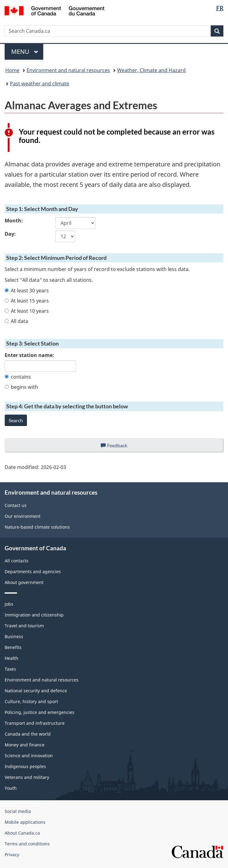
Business (14, 636)
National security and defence (36, 691)
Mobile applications (25, 822)
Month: (14, 221)
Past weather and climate (40, 84)
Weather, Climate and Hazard (151, 70)
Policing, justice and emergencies (40, 712)
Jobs (9, 604)
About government (24, 582)
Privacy (12, 855)
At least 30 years (27, 290)
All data (16, 321)
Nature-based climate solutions (37, 527)
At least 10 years (27, 311)
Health (11, 658)
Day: (10, 234)
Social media (18, 811)
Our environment (23, 516)
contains (18, 377)
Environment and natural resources (68, 70)
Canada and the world (28, 734)
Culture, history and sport (31, 701)
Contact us (16, 505)
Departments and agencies (33, 572)
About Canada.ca (22, 833)
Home (12, 70)
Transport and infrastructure (35, 723)
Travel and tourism (24, 626)
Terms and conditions (27, 844)
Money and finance (25, 745)
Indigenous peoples (25, 766)
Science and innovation (29, 756)
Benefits (13, 647)
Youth (11, 788)
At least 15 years (27, 301)
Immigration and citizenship (34, 615)
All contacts (17, 561)
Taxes (10, 669)
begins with (21, 387)
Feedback (120, 447)
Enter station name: (29, 355)
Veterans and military (27, 777)
